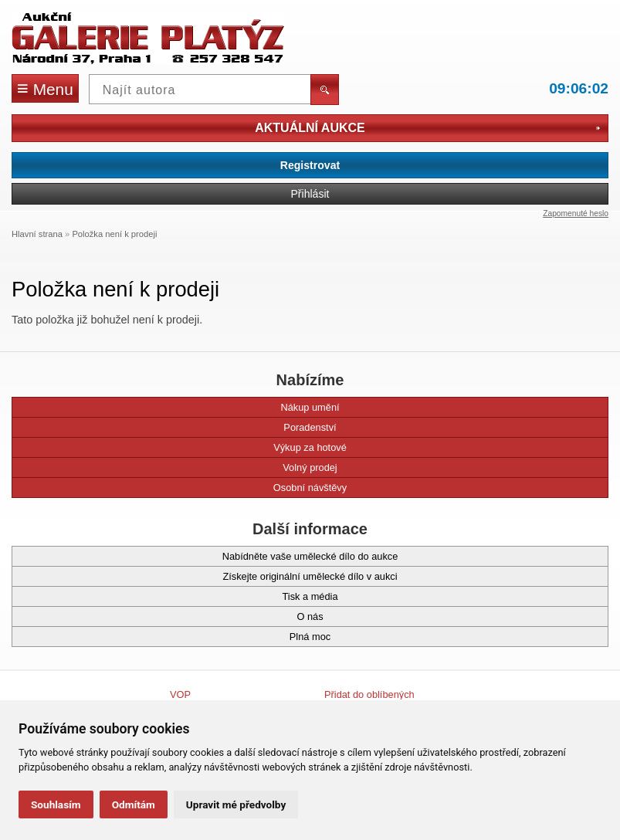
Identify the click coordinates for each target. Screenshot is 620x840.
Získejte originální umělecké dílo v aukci (212, 576)
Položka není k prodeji (114, 234)
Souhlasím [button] (56, 804)
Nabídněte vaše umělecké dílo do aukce (212, 556)
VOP (180, 694)
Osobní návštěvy (186, 488)
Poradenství (181, 427)
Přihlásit (310, 194)
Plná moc (178, 637)
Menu (45, 88)
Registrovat (310, 165)
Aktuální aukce (427, 128)
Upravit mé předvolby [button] (236, 804)
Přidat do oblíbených (369, 694)
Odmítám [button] (134, 804)
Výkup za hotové (186, 447)
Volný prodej (182, 467)
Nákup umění (183, 407)
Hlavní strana (37, 234)
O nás (175, 616)
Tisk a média (182, 596)
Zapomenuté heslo (576, 213)
